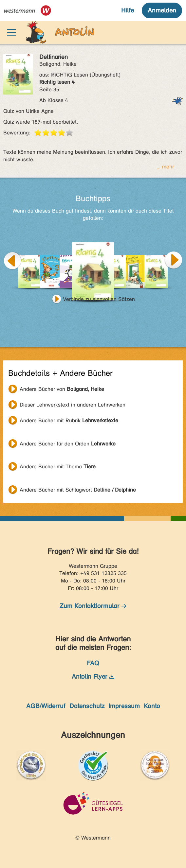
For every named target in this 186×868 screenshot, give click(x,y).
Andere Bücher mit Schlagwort (78, 490)
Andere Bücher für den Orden (68, 444)
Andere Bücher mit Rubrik (69, 420)
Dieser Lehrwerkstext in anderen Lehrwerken (73, 405)
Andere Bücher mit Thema (58, 467)
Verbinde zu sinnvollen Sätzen (99, 299)
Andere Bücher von (62, 389)
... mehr (165, 167)
